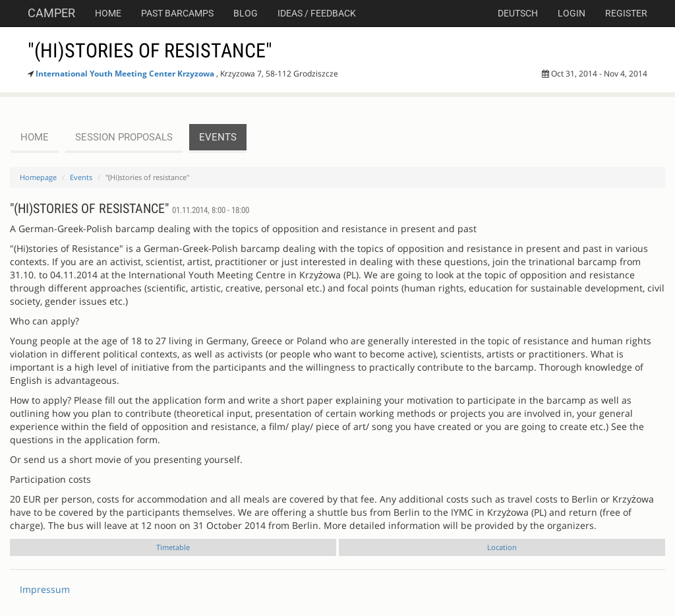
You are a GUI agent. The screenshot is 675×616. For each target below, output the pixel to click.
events (218, 137)
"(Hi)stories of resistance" (150, 50)
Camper (51, 13)
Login (572, 13)
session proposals (124, 137)
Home (108, 13)
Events (81, 177)
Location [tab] (502, 547)
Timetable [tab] (173, 547)
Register (626, 13)
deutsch (518, 13)
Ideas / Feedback (317, 13)
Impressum (45, 589)
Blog (246, 13)
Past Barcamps (177, 13)
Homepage (38, 177)
